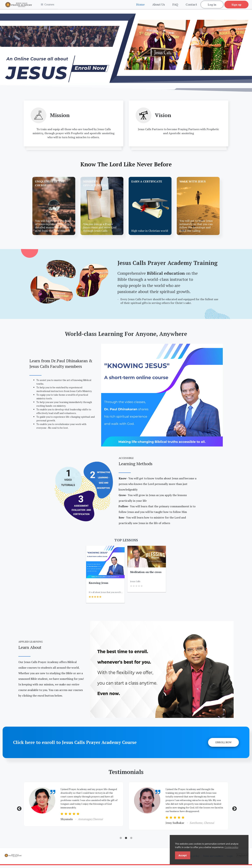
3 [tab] (131, 841)
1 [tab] (121, 841)
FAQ (175, 6)
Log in (212, 6)
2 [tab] (126, 841)
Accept (183, 855)
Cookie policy (231, 847)
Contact (191, 6)
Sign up (236, 6)
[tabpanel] (73, 807)
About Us (159, 6)
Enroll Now (223, 745)
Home (140, 6)
